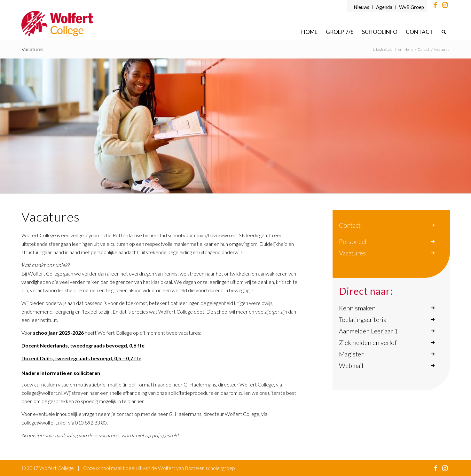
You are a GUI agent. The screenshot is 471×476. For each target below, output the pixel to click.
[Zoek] (444, 32)
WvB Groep (412, 7)
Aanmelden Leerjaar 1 (369, 331)
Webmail (351, 365)
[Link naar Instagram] (445, 5)
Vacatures (352, 253)
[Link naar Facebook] (435, 5)
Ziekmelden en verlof (368, 342)
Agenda (384, 7)
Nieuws (361, 7)
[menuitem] (362, 7)
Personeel (353, 241)
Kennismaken (357, 308)
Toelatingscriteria (363, 319)
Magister (351, 354)
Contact (350, 225)
